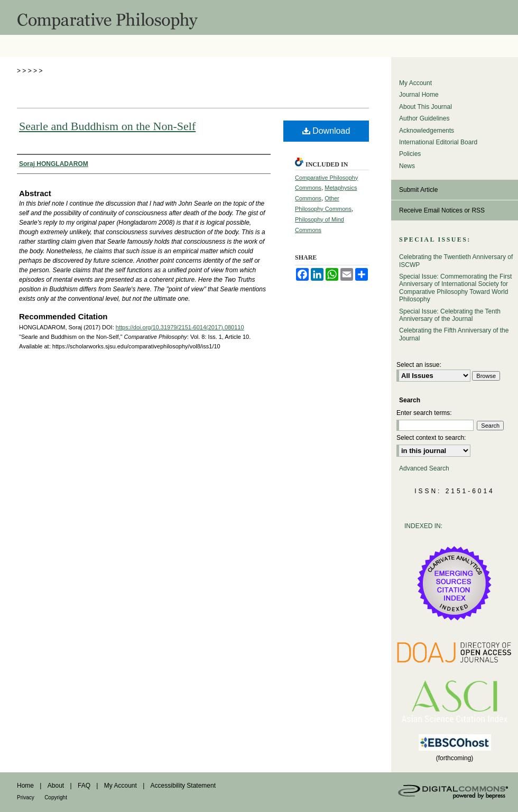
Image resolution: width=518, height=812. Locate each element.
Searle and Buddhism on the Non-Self (107, 126)
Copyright (56, 797)
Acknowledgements (427, 131)
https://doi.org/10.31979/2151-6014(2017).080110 (180, 327)
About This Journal (425, 107)
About (56, 786)
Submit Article (418, 190)
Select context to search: (431, 438)
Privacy (26, 797)
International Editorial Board (438, 142)
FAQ (84, 786)
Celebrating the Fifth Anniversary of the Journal (454, 334)
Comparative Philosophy (259, 17)
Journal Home (419, 95)
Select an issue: (419, 365)
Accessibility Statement (183, 786)
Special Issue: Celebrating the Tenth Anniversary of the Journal (450, 315)
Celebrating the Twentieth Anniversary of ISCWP (456, 261)
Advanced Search (424, 468)
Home (25, 786)
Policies (410, 154)
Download (326, 131)
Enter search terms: (424, 413)
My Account (415, 83)
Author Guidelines (424, 118)
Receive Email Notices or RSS (442, 210)
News (407, 166)
